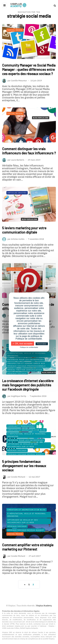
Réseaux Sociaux (17, 384)
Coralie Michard (18, 487)
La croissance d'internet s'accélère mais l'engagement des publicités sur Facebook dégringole (28, 395)
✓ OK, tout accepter (22, 344)
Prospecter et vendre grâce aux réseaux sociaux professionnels (27, 375)
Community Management (21, 356)
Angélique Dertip (19, 406)
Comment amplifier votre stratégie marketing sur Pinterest (28, 557)
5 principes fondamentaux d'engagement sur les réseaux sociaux (24, 476)
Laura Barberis (18, 170)
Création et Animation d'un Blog (27, 359)
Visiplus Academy (44, 606)
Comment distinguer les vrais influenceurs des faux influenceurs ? (29, 161)
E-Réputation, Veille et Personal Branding (27, 364)
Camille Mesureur (19, 81)
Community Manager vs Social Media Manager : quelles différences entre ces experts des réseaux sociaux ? (29, 69)
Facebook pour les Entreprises (26, 370)
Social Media (15, 30)
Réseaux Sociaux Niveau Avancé (26, 464)
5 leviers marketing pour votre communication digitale (24, 240)
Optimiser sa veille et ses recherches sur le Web (23, 455)
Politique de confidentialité (29, 347)
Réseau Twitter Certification (25, 380)
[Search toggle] (54, 6)
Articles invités (18, 249)
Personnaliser (42, 344)
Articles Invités (17, 203)
